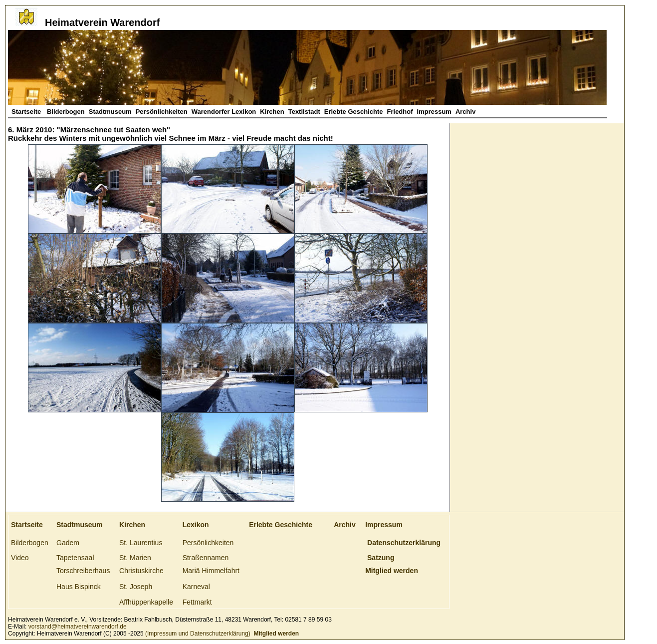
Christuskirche (141, 571)
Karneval (196, 587)
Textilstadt (304, 112)
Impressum (434, 112)
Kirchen (272, 112)
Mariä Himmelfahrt (211, 571)
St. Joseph (136, 587)
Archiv (465, 112)
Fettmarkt (197, 602)
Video (20, 558)
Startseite (27, 112)
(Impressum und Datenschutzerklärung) (197, 634)
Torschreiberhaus (83, 571)
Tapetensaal (75, 558)
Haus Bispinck (79, 587)
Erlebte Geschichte (354, 112)
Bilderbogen (66, 112)
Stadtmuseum (110, 112)
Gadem (68, 543)
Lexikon (196, 525)
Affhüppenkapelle (146, 602)
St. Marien (135, 558)
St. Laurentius (141, 543)
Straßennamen (206, 558)
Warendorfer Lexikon (224, 112)
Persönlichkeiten (162, 112)
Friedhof (400, 112)
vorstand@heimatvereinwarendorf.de (78, 627)
